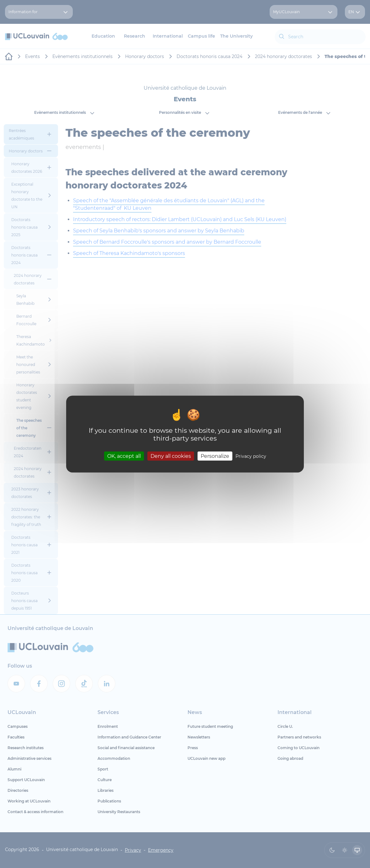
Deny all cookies (171, 456)
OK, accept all (124, 456)
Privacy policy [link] (251, 456)
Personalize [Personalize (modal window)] (215, 456)
